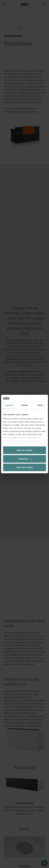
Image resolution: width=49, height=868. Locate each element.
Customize (25, 459)
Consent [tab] (9, 405)
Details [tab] (25, 405)
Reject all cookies (25, 467)
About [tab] (40, 405)
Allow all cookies (24, 450)
